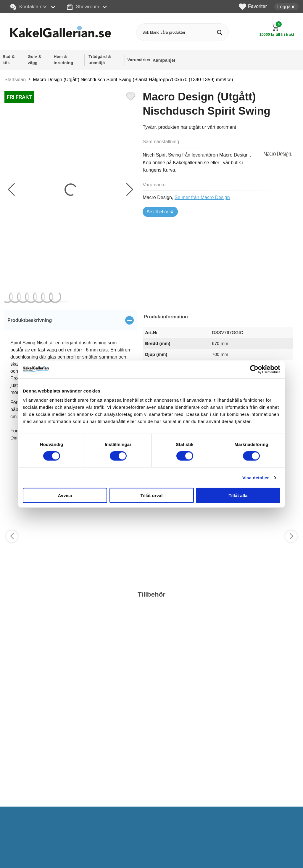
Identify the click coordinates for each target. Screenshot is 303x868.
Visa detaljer (256, 477)
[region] (71, 320)
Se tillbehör (157, 212)
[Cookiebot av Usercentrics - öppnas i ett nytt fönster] (254, 369)
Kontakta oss (29, 7)
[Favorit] (131, 96)
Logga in (286, 6)
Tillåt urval (152, 495)
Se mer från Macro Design (202, 197)
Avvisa (65, 495)
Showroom (83, 7)
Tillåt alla (238, 495)
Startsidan (15, 80)
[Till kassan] (277, 30)
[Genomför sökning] (220, 32)
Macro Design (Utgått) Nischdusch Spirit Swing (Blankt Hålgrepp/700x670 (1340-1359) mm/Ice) (133, 80)
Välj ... (20, 817)
